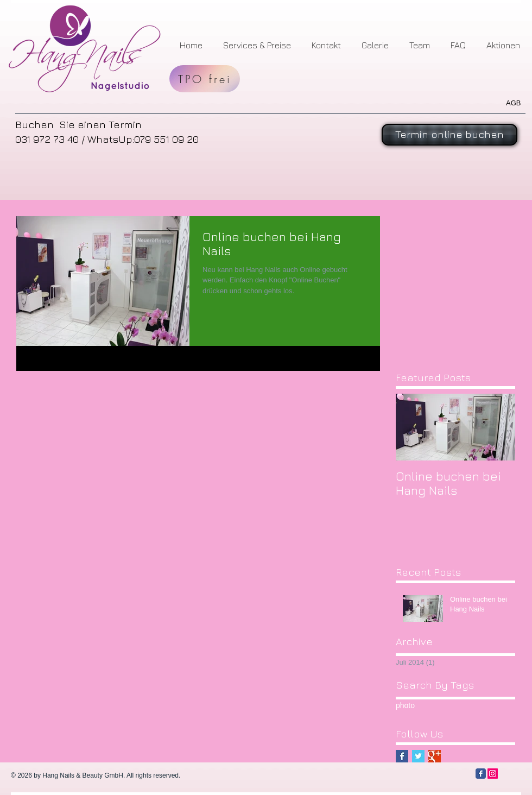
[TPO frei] (205, 79)
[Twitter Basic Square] (418, 756)
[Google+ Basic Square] (435, 756)
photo (405, 705)
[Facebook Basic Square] (402, 756)
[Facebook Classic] (481, 774)
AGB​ (513, 103)
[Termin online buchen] (449, 135)
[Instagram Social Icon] (493, 774)
